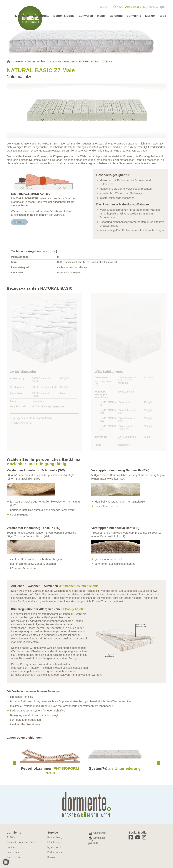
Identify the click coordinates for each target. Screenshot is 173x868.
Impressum (13, 852)
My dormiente (152, 7)
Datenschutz (14, 857)
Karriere (11, 847)
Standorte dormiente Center (22, 842)
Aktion (120, 7)
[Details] (19, 222)
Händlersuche (134, 7)
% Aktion (11, 837)
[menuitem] (105, 7)
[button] (6, 862)
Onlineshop (100, 833)
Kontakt (51, 857)
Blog (96, 843)
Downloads (99, 838)
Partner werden (56, 852)
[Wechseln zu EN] (163, 7)
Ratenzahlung (55, 837)
